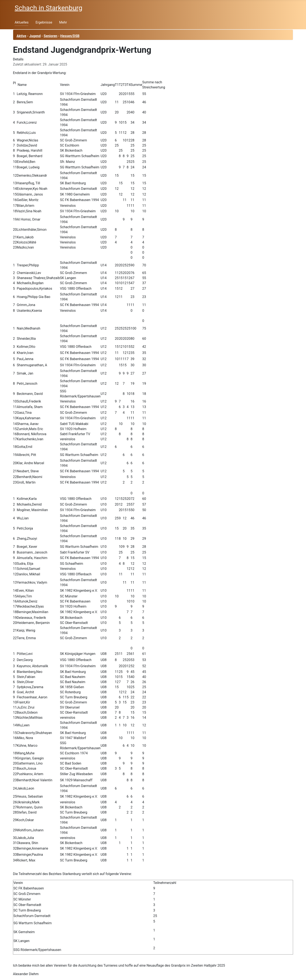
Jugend (35, 36)
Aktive (21, 36)
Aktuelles (22, 22)
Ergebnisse (44, 22)
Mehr (63, 22)
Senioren (51, 36)
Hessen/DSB (70, 36)
